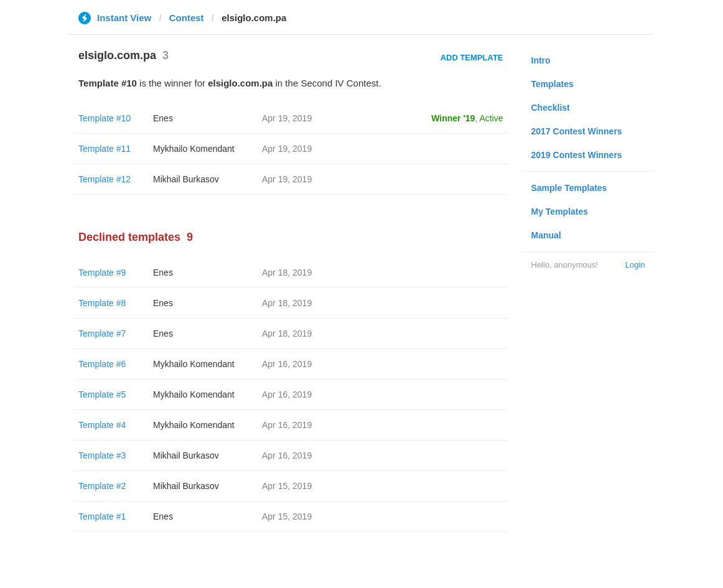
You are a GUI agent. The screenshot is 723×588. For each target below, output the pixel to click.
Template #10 (105, 118)
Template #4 (102, 425)
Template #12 (105, 179)
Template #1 (102, 516)
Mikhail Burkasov (186, 179)
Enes (163, 118)
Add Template (472, 58)
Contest (187, 18)
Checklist (551, 108)
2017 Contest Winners (577, 131)
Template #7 (102, 334)
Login (635, 265)
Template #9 (102, 273)
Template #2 (102, 486)
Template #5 (102, 394)
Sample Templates (569, 188)
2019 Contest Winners (577, 155)
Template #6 (102, 364)
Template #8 (102, 303)
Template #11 (105, 149)
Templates (553, 84)
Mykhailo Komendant (194, 149)
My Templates (560, 212)
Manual (546, 235)
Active (491, 118)
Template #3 (102, 455)
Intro (541, 60)
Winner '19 (453, 118)
